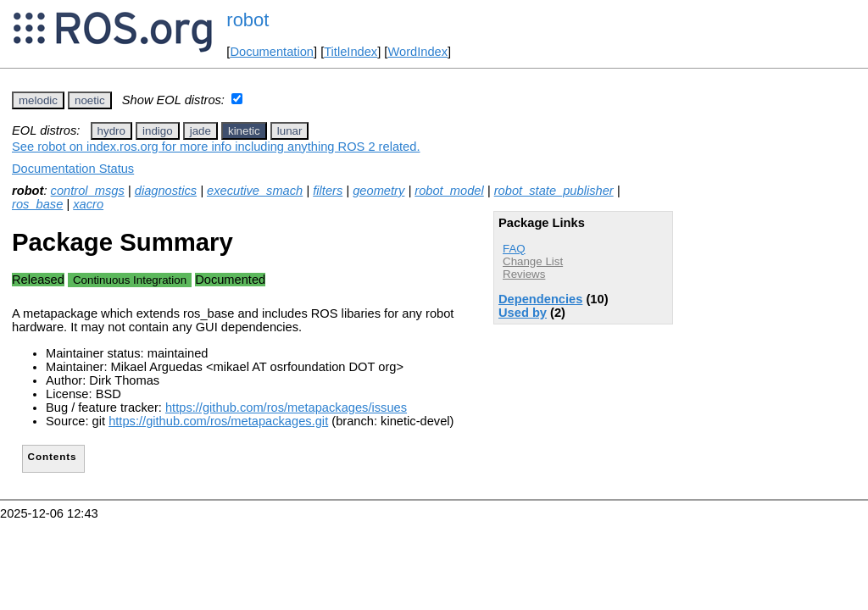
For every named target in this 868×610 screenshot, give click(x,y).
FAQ (514, 249)
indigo (158, 131)
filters (328, 191)
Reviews (524, 274)
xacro (88, 204)
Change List (533, 261)
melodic (38, 100)
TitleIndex (351, 52)
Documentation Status (73, 169)
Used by (523, 313)
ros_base (37, 204)
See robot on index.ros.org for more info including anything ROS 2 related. (216, 147)
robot (248, 20)
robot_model (449, 191)
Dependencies (540, 299)
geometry (378, 191)
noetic (90, 100)
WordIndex (417, 52)
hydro (111, 131)
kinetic (244, 131)
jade (200, 131)
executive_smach (255, 191)
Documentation (272, 52)
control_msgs (88, 191)
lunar (290, 131)
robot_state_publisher (554, 191)
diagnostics (166, 191)
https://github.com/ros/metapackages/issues (286, 408)
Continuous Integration (130, 280)
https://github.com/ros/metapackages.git (218, 421)
